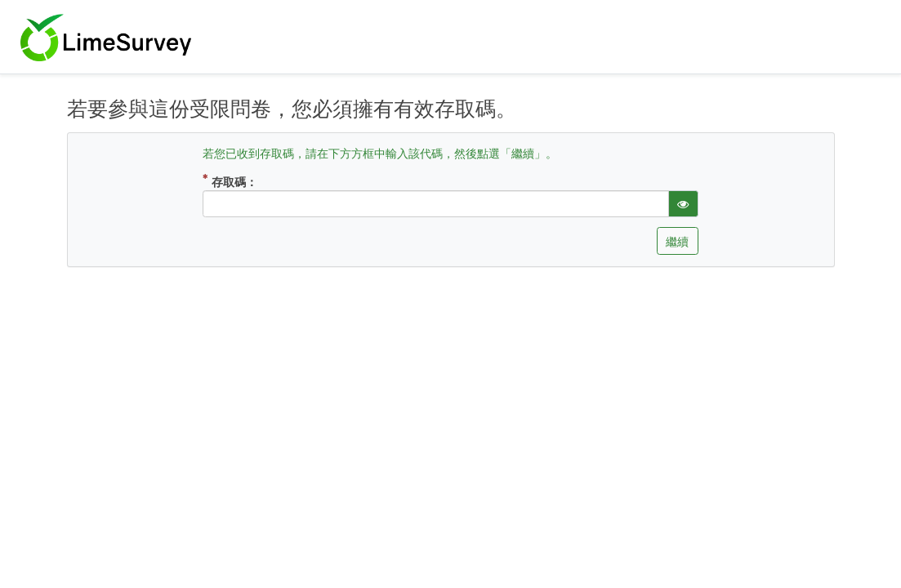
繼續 (677, 241)
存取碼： (248, 181)
